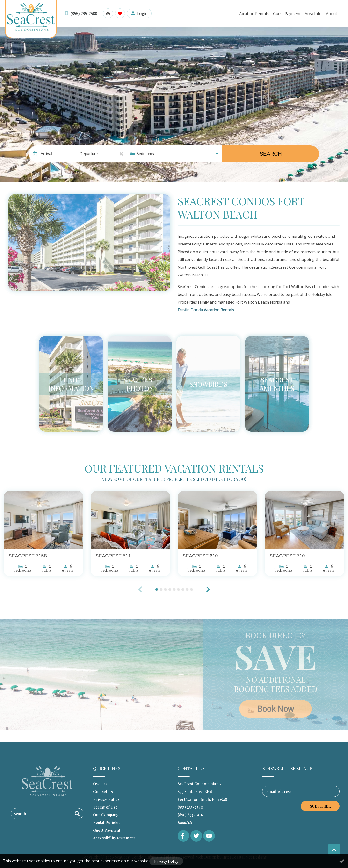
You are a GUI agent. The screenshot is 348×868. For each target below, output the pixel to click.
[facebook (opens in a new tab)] (183, 836)
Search (271, 154)
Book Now (276, 709)
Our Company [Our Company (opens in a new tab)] (106, 815)
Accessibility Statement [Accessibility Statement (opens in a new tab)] (114, 838)
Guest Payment (288, 14)
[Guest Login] (139, 13)
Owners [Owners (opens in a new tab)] (100, 784)
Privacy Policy (106, 799)
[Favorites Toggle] (120, 13)
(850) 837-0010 (191, 815)
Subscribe (320, 806)
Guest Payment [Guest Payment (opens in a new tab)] (107, 830)
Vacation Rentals (255, 14)
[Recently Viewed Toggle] (108, 13)
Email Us (185, 822)
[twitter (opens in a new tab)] (196, 836)
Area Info (314, 14)
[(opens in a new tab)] (43, 520)
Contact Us (103, 791)
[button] (208, 589)
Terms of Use (105, 807)
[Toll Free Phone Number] (81, 13)
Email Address (279, 791)
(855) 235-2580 (190, 807)
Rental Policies (107, 822)
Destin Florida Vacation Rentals (206, 310)
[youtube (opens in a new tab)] (209, 836)
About (332, 14)
